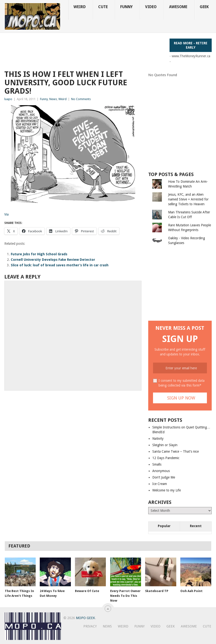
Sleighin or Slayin (165, 445)
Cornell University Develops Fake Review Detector (53, 260)
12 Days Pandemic (166, 458)
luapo (8, 99)
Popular (164, 526)
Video (151, 7)
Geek (204, 7)
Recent (196, 526)
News (53, 99)
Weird (80, 7)
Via (6, 214)
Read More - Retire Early (191, 45)
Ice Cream (160, 484)
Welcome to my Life (167, 490)
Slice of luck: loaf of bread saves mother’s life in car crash (60, 265)
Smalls (157, 464)
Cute (103, 7)
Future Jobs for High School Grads (39, 254)
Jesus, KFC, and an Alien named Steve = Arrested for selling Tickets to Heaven (188, 199)
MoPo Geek (85, 618)
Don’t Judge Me (164, 477)
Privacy (90, 626)
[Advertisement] (91, 49)
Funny (126, 7)
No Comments (81, 99)
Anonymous (161, 471)
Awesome (178, 7)
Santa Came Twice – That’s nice (176, 451)
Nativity (158, 439)
